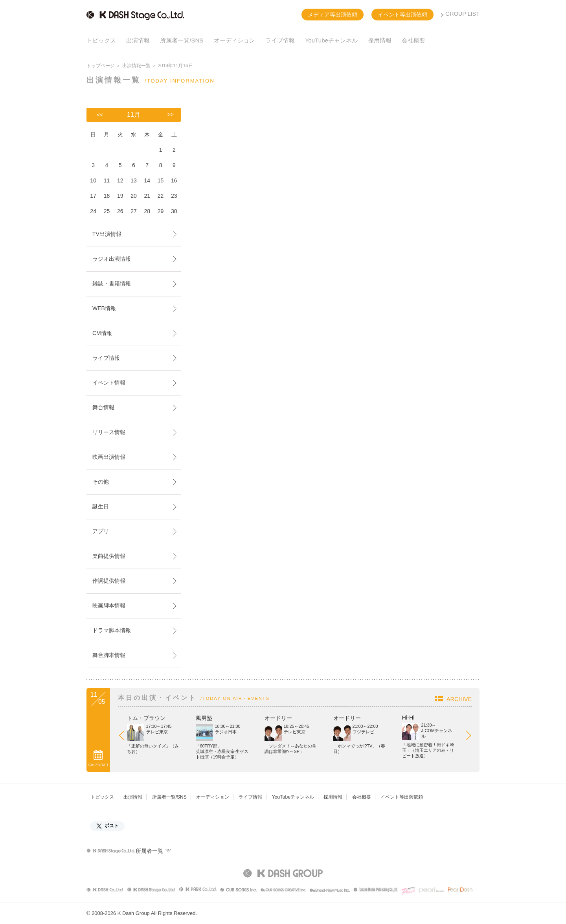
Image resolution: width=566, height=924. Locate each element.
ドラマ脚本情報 (112, 630)
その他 (101, 482)
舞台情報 (103, 407)
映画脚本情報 (109, 606)
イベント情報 (109, 383)
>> (171, 114)
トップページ (101, 66)
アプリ (101, 531)
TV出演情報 (107, 234)
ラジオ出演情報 (112, 259)
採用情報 (380, 40)
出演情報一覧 (136, 66)
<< (100, 115)
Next (472, 737)
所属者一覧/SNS (182, 40)
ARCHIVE (459, 699)
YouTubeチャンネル (331, 40)
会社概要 (413, 40)
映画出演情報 (109, 457)
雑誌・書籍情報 (112, 283)
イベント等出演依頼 (402, 15)
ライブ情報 (280, 40)
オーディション (234, 40)
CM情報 (102, 333)
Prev (125, 737)
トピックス (101, 40)
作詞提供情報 (109, 581)
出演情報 (138, 40)
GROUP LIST (462, 14)
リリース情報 (109, 432)
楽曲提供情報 (109, 556)
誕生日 (101, 506)
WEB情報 (104, 308)
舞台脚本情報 (109, 655)
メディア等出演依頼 (333, 15)
